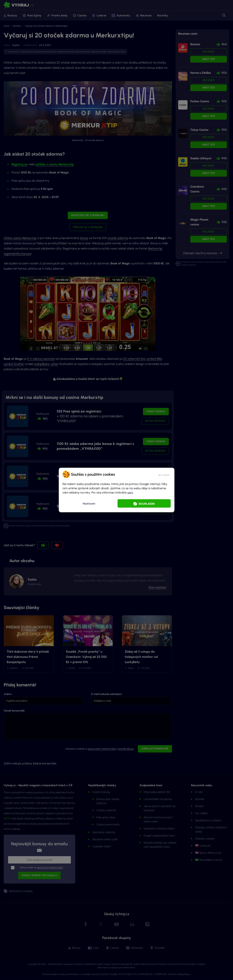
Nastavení (89, 503)
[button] (164, 474)
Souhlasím (147, 504)
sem (130, 493)
